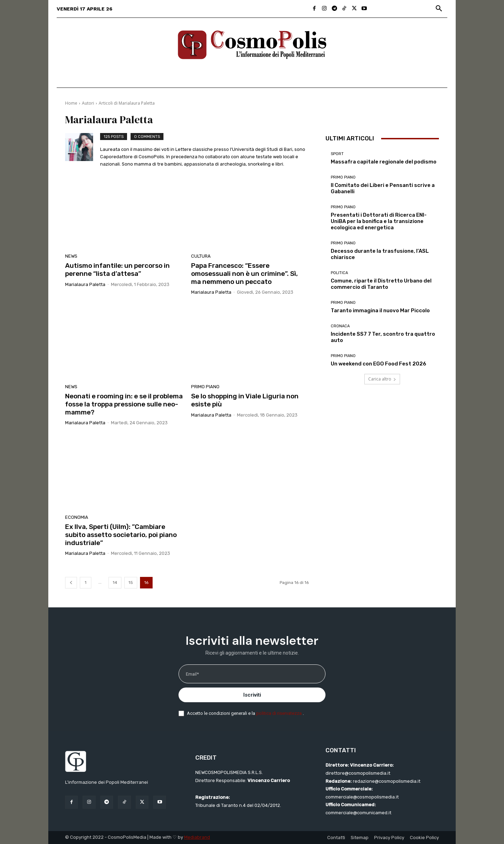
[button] (439, 9)
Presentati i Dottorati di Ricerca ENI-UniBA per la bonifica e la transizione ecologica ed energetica (379, 221)
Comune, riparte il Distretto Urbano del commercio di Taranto (381, 284)
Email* (192, 674)
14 (115, 583)
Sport (337, 154)
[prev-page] (71, 583)
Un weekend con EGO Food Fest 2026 (379, 364)
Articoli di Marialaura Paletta (127, 103)
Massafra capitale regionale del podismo (384, 162)
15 (131, 583)
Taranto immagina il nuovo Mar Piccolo (380, 311)
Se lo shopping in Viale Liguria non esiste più (245, 400)
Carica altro (382, 379)
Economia (77, 517)
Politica (339, 273)
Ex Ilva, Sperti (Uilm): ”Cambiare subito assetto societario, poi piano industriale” (121, 535)
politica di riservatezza (279, 713)
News (71, 256)
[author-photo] (83, 151)
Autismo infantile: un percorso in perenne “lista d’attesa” (117, 270)
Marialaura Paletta (85, 284)
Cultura (201, 256)
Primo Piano (205, 387)
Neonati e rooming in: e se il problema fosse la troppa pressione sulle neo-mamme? (124, 404)
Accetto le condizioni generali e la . (245, 713)
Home (71, 103)
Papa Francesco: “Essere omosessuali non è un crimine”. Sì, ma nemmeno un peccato (244, 274)
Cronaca (340, 326)
